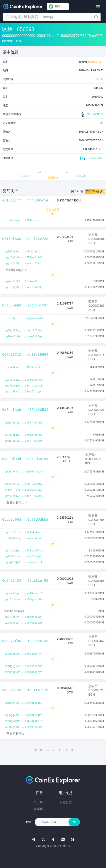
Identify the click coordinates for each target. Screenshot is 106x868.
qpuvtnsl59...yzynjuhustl (23, 386)
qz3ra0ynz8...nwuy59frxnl (23, 318)
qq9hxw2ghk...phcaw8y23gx (23, 337)
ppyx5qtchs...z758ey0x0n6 (23, 258)
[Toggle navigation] (98, 7)
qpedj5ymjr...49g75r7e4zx (23, 472)
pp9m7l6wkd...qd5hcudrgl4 (23, 252)
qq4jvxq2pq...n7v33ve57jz (23, 551)
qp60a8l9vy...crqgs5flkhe (23, 331)
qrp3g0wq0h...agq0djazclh (23, 721)
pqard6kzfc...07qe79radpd (23, 392)
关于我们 (39, 802)
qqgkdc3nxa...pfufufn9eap (23, 533)
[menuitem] (69, 750)
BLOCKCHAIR (92, 114)
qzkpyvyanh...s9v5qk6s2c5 (23, 727)
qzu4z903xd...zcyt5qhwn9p (23, 380)
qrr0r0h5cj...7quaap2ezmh (23, 539)
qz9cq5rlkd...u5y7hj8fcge (23, 435)
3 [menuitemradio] (59, 750)
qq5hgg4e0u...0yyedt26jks (23, 703)
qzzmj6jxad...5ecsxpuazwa (23, 666)
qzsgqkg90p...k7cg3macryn (23, 654)
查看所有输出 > (17, 502)
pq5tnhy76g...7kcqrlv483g (23, 287)
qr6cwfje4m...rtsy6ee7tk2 (23, 490)
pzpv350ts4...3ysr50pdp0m (23, 623)
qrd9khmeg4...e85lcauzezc (23, 221)
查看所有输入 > (16, 270)
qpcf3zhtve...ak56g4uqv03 (23, 600)
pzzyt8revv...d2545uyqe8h (23, 368)
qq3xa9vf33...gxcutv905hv (23, 484)
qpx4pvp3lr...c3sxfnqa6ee (23, 496)
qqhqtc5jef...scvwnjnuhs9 (23, 563)
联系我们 (39, 809)
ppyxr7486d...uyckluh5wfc (23, 264)
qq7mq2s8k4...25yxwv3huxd (23, 282)
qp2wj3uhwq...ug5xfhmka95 (23, 423)
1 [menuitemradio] (48, 750)
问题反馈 (66, 802)
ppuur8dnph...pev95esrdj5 (23, 594)
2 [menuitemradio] (54, 750)
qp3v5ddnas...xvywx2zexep (23, 557)
